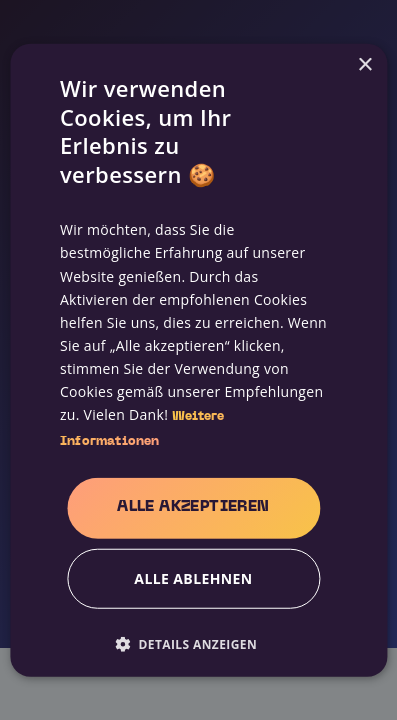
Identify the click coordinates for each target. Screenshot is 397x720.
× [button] (364, 65)
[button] (193, 643)
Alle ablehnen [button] (193, 577)
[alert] (198, 360)
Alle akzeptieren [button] (193, 506)
